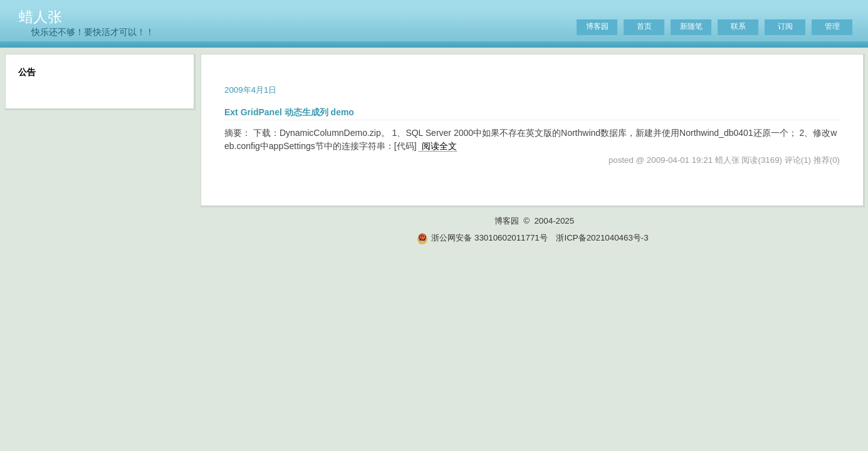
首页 (644, 26)
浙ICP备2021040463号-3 (602, 238)
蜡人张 (40, 17)
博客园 (597, 26)
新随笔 (691, 26)
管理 (832, 26)
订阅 (785, 26)
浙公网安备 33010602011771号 (482, 238)
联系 (738, 26)
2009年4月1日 (250, 90)
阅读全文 (439, 146)
